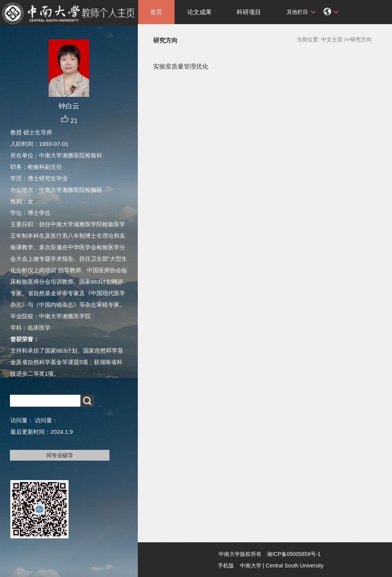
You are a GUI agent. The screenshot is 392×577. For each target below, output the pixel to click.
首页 (156, 12)
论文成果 (199, 12)
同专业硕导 (60, 455)
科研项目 (249, 12)
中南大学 (251, 566)
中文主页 (332, 39)
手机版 (226, 566)
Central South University (295, 566)
